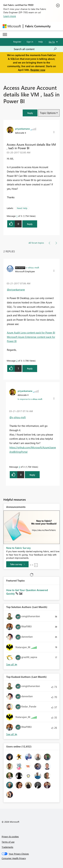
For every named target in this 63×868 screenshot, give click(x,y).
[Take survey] (17, 564)
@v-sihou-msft (18, 417)
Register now (38, 70)
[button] (30, 113)
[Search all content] (35, 49)
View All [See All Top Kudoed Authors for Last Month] (12, 734)
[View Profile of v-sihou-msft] (33, 267)
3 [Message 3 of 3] (19, 467)
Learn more (10, 16)
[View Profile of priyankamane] (22, 129)
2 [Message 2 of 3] (17, 361)
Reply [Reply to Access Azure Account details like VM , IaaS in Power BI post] (30, 224)
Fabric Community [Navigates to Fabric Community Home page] (38, 26)
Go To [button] (52, 42)
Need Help (22, 208)
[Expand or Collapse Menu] (5, 34)
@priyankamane (16, 290)
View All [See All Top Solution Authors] (12, 664)
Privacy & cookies (10, 836)
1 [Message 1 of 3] (17, 216)
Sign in (30, 42)
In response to (30, 399)
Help (41, 42)
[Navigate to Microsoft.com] (12, 26)
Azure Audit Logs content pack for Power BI (31, 333)
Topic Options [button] (48, 113)
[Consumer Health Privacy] (32, 858)
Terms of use (8, 842)
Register (17, 42)
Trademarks (7, 847)
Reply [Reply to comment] (30, 368)
